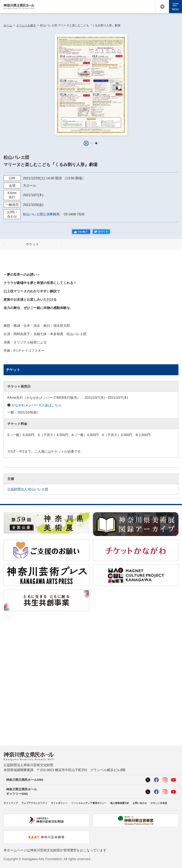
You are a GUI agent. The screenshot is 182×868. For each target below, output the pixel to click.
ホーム (8, 25)
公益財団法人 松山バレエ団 (28, 489)
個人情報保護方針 (120, 803)
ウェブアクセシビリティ (34, 803)
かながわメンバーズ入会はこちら (34, 405)
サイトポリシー (59, 803)
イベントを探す (26, 25)
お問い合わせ (140, 803)
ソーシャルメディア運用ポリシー (89, 803)
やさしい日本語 (159, 803)
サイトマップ (11, 803)
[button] (92, 143)
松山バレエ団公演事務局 (43, 214)
